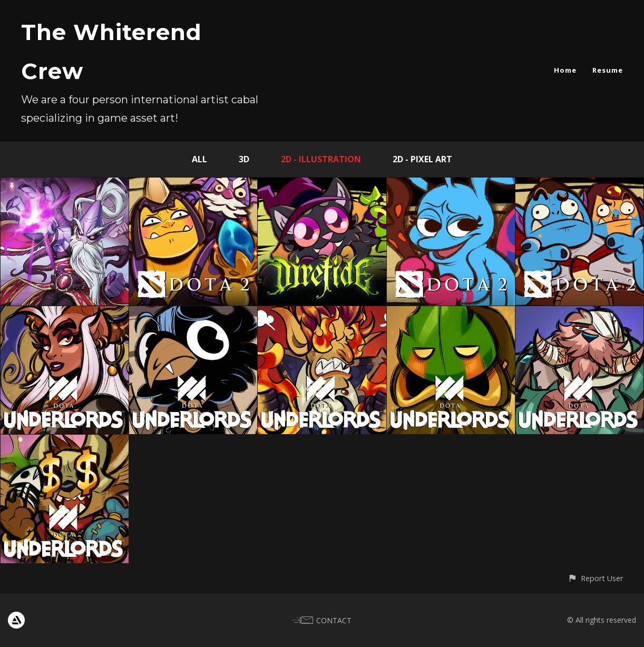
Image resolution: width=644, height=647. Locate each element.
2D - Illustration (321, 159)
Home (565, 70)
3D (244, 159)
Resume (608, 70)
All (199, 159)
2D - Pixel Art (422, 159)
